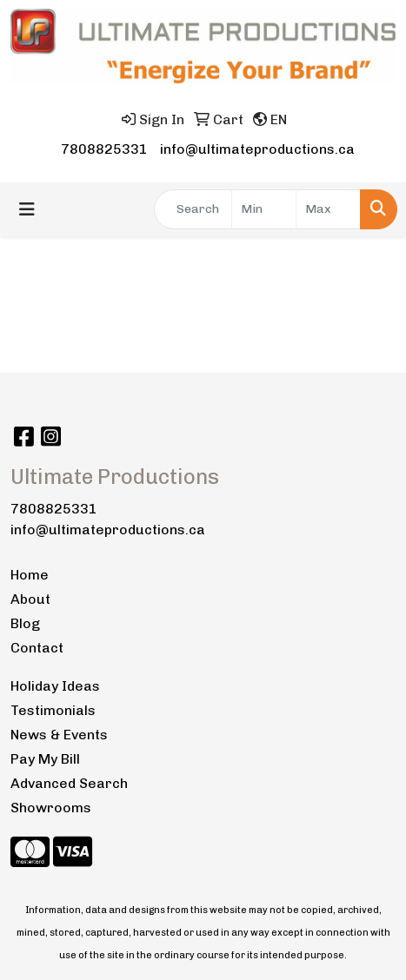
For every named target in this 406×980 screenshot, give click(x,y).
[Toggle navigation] (27, 209)
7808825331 (104, 149)
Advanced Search (69, 783)
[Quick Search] (193, 209)
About (30, 599)
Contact (37, 648)
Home (30, 575)
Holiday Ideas (55, 686)
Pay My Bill (45, 759)
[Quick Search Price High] (328, 209)
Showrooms (51, 808)
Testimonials (53, 710)
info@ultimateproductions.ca (257, 149)
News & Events (59, 735)
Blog (25, 623)
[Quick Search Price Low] (264, 209)
